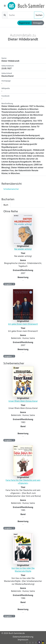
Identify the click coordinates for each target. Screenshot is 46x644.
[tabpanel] (23, 415)
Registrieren (24, 23)
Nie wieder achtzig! (23, 249)
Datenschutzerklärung (23, 637)
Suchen (39, 15)
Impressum (23, 640)
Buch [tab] (6, 205)
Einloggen (38, 23)
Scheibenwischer (11, 189)
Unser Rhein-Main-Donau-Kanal (23, 401)
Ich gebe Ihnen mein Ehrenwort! (23, 324)
